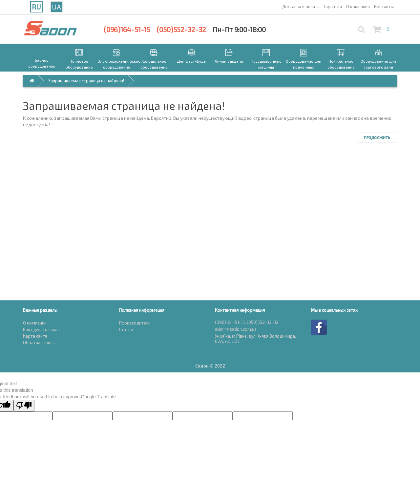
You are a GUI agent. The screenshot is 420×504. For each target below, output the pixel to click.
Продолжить (377, 137)
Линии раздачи (229, 61)
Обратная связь (39, 343)
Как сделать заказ (41, 329)
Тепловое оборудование (79, 64)
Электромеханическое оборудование (116, 64)
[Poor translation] (24, 406)
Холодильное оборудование (154, 64)
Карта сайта (35, 336)
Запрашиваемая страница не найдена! (86, 81)
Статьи (126, 329)
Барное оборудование (42, 63)
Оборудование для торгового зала (378, 64)
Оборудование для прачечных (304, 64)
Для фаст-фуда (191, 61)
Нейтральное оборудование (341, 64)
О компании (35, 323)
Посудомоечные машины (266, 64)
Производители (135, 323)
